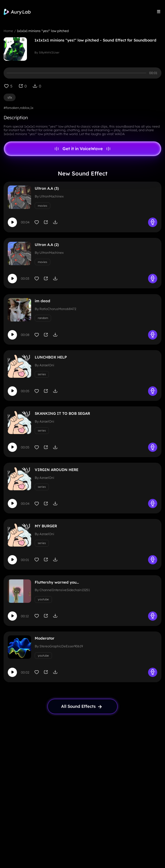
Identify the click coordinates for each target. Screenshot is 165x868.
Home (8, 31)
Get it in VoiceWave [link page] (82, 149)
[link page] (82, 706)
